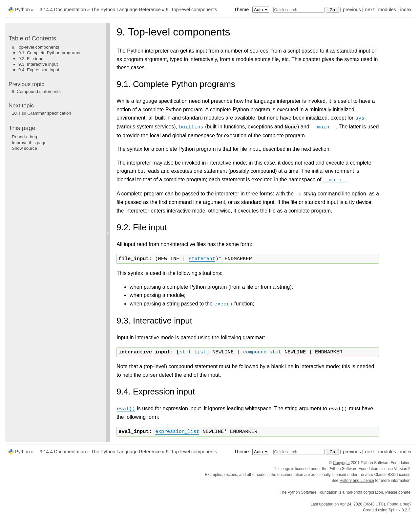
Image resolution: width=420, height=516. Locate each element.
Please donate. (398, 492)
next (369, 10)
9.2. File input (31, 59)
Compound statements (36, 91)
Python (22, 10)
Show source (24, 148)
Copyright (341, 463)
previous (352, 10)
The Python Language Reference (126, 10)
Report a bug (24, 137)
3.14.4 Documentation (63, 10)
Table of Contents (32, 38)
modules (387, 10)
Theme (252, 10)
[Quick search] (299, 10)
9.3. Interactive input (38, 64)
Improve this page (29, 143)
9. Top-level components (35, 47)
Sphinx (395, 510)
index (406, 10)
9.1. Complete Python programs (49, 53)
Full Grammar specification (42, 113)
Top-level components (192, 10)
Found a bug (398, 504)
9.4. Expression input (39, 70)
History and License (357, 481)
